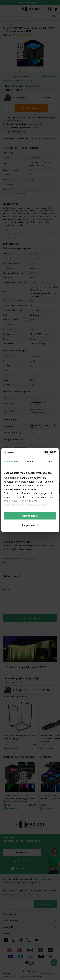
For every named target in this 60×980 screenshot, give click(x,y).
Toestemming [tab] (12, 461)
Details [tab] (31, 461)
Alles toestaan (30, 516)
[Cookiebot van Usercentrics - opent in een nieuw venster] (43, 453)
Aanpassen (30, 525)
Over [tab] (50, 461)
